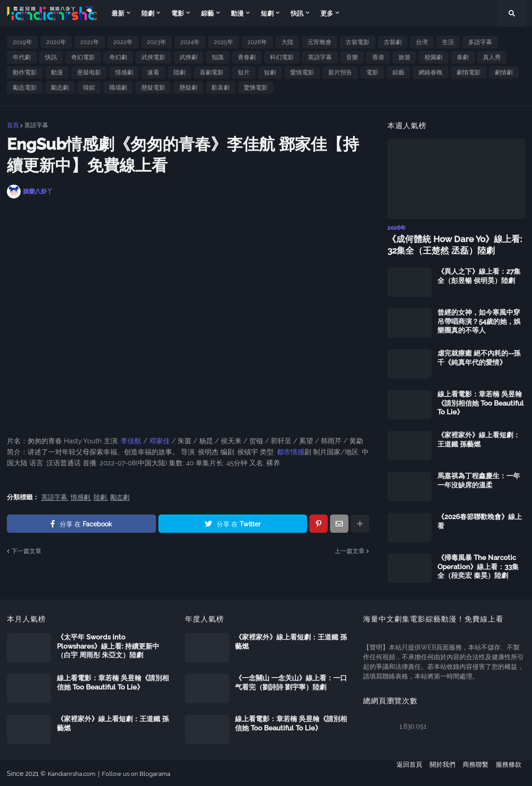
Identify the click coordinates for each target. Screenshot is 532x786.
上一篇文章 (350, 551)
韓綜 (89, 88)
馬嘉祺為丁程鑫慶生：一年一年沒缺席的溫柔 (479, 480)
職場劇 (118, 88)
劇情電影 (469, 72)
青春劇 (247, 57)
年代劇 (22, 57)
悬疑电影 (89, 72)
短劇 (270, 72)
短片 (244, 72)
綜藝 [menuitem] (207, 13)
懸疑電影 (153, 88)
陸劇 (179, 72)
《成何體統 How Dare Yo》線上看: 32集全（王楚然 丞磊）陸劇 (451, 244)
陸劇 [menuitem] (148, 13)
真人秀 (492, 57)
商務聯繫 (476, 773)
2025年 (224, 42)
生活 (448, 42)
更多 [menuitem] (327, 13)
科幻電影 (282, 57)
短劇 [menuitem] (267, 13)
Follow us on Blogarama (142, 773)
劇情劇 (504, 72)
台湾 (422, 42)
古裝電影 (358, 42)
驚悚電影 (256, 88)
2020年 (56, 42)
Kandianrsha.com (74, 773)
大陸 (287, 42)
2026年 (257, 42)
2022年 (123, 42)
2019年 (22, 42)
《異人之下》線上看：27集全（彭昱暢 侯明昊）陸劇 (479, 275)
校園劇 (434, 57)
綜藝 (398, 72)
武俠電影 (153, 57)
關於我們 (439, 773)
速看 (153, 72)
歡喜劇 (221, 88)
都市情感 (290, 452)
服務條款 (512, 773)
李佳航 (131, 441)
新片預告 (340, 72)
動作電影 (25, 72)
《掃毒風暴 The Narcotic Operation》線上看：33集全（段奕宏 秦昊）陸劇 (478, 566)
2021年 (90, 42)
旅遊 (404, 57)
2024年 (190, 42)
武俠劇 (188, 57)
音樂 (352, 57)
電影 (372, 72)
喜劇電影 (212, 72)
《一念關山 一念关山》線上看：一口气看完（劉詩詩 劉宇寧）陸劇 (291, 682)
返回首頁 (402, 773)
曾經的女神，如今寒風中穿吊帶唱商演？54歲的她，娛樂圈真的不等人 (479, 320)
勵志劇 (60, 88)
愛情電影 (302, 72)
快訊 (51, 57)
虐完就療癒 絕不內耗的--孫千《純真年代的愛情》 (479, 357)
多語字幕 (480, 42)
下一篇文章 (26, 551)
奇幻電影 (83, 57)
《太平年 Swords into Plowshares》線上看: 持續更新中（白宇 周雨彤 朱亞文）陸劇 (108, 645)
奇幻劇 (118, 57)
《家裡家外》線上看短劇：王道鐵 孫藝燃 (479, 439)
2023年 (157, 42)
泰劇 (463, 57)
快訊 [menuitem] (297, 13)
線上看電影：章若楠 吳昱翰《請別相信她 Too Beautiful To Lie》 (481, 402)
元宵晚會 (319, 42)
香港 (378, 57)
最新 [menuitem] (118, 13)
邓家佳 (160, 441)
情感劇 (124, 72)
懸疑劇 (188, 88)
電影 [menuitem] (178, 13)
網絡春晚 (431, 72)
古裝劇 (393, 42)
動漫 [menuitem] (237, 13)
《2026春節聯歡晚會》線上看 (480, 520)
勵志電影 (25, 88)
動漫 (57, 72)
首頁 (13, 125)
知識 (218, 57)
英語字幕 (320, 57)
